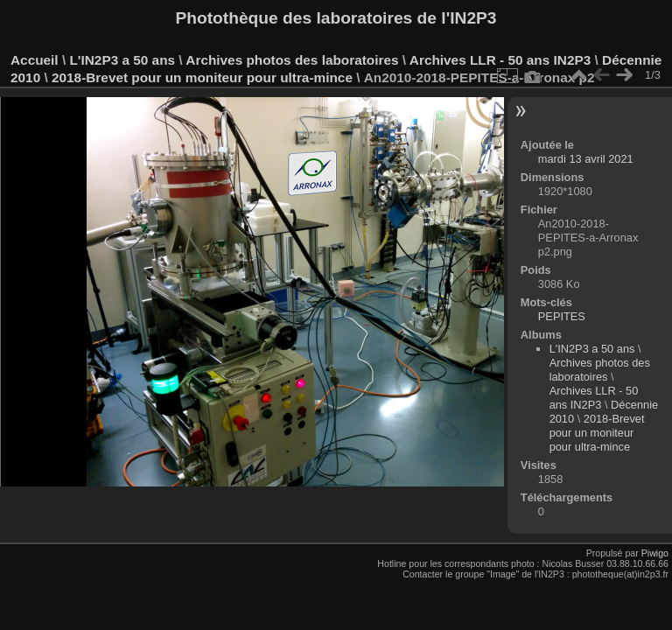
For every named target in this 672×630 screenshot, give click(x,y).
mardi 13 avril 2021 (586, 159)
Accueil (35, 60)
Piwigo (655, 553)
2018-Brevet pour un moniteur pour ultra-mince (202, 77)
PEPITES (562, 316)
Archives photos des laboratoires (292, 60)
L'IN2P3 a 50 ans (122, 60)
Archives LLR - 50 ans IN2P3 (500, 60)
